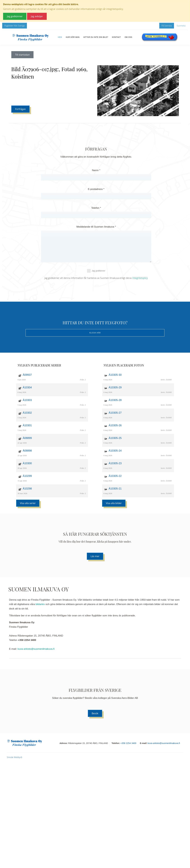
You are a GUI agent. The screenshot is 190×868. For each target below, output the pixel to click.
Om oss (128, 37)
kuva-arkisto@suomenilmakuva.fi (36, 649)
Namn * (96, 170)
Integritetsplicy (140, 278)
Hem (60, 37)
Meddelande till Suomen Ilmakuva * (96, 227)
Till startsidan (22, 55)
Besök (95, 713)
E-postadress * (96, 189)
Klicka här (95, 333)
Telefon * (96, 208)
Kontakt (116, 37)
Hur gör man (73, 37)
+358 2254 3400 (128, 743)
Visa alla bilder (114, 503)
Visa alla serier (28, 503)
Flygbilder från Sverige (15, 26)
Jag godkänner (96, 271)
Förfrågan (20, 109)
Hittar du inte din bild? (96, 37)
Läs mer (95, 556)
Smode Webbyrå (15, 757)
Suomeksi (181, 26)
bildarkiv (40, 604)
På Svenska (167, 26)
